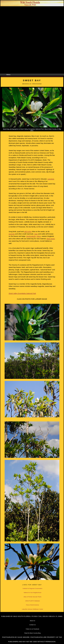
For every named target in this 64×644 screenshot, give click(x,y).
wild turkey (28, 232)
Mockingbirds (31, 236)
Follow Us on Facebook (32, 629)
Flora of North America (33, 605)
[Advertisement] (32, 40)
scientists (51, 179)
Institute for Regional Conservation (33, 588)
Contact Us (33, 625)
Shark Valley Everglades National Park (22, 293)
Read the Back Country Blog (33, 633)
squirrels (12, 234)
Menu (8, 75)
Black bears (51, 239)
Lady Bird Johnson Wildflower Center (33, 609)
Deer (36, 234)
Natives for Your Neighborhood (32, 593)
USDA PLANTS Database (32, 601)
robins (39, 236)
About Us (33, 621)
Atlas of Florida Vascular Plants (32, 597)
